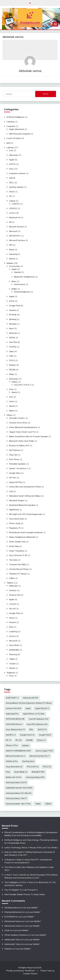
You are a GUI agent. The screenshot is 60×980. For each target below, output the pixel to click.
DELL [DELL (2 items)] (31, 730)
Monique (13, 324)
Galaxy (15, 382)
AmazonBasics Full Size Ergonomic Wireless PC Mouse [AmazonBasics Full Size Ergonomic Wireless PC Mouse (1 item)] (29, 703)
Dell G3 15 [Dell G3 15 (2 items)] (42, 730)
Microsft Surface (16, 227)
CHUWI (13, 604)
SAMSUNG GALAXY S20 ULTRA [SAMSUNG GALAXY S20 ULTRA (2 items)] (19, 788)
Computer (11, 126)
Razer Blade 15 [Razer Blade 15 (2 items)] (21, 772)
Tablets (10, 583)
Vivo (11, 397)
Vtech (12, 401)
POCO (12, 360)
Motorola (13, 333)
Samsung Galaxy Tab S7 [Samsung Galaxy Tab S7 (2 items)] (16, 798)
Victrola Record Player (19, 569)
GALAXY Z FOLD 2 (23, 385)
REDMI (12, 370)
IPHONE (13, 315)
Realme (12, 365)
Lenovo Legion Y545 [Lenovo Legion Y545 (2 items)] (44, 751)
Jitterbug (13, 319)
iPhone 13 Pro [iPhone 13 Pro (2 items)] (12, 745)
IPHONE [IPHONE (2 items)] (29, 740)
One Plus (13, 342)
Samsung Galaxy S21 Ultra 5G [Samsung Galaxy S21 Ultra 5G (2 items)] (19, 793)
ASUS (12, 301)
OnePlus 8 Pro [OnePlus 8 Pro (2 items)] (12, 761)
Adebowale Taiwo (13, 939)
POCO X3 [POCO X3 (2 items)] (47, 767)
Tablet (12, 659)
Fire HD (12, 609)
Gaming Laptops (16, 187)
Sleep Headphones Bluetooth (22, 537)
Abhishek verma (30, 71)
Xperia (14, 392)
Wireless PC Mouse (18, 574)
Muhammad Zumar (13, 926)
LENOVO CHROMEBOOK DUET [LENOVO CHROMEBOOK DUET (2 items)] (19, 751)
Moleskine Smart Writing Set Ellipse (25, 496)
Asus (11, 169)
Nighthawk (14, 510)
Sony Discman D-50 (18, 555)
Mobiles (10, 263)
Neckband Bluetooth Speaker (22, 505)
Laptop (12, 201)
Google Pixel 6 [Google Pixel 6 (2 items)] (45, 735)
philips (14, 289)
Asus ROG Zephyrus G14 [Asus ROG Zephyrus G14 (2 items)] (37, 724)
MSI (11, 245)
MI (10, 222)
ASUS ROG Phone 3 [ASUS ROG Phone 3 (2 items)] (14, 724)
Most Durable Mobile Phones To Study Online (25, 894)
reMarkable (14, 650)
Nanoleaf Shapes (17, 500)
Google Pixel (15, 306)
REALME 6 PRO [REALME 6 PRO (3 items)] (38, 772)
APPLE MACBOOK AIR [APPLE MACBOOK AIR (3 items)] (15, 719)
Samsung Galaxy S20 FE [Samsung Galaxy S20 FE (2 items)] (16, 782)
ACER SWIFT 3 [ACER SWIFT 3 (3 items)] (12, 698)
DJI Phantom (15, 450)
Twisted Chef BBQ (17, 564)
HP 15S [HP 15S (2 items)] (19, 740)
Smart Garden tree (17, 542)
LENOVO (16, 204)
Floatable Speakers (18, 464)
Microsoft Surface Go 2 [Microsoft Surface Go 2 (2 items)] (15, 756)
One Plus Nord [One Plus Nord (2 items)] (28, 761)
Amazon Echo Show (18, 423)
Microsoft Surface (17, 240)
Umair (7, 930)
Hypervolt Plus (16, 482)
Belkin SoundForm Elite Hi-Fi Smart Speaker (28, 436)
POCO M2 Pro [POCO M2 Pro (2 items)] (33, 767)
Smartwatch (20, 284)
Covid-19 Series (14, 138)
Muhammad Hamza (13, 921)
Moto (14, 281)
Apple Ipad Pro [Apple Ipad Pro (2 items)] (12, 714)
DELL (11, 182)
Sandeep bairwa (12, 908)
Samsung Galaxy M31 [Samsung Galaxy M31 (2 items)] (35, 777)
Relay (12, 374)
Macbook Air (15, 217)
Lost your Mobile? (30, 908)
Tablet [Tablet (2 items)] (38, 804)
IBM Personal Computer (20, 134)
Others (10, 415)
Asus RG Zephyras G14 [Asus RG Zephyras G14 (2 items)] (39, 719)
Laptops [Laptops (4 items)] (26, 745)
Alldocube (13, 586)
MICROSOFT (15, 236)
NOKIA (12, 337)
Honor (12, 192)
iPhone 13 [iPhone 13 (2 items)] (41, 740)
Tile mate (13, 560)
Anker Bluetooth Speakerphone (23, 427)
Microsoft (13, 231)
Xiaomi (12, 259)
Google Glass (15, 473)
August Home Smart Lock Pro (22, 432)
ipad (8, 143)
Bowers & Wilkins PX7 (19, 445)
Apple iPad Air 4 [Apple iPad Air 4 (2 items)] (42, 708)
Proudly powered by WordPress (21, 971)
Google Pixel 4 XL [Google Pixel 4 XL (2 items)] (27, 735)
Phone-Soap (15, 523)
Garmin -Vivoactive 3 (18, 468)
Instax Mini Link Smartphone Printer (25, 487)
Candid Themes (30, 974)
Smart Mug (14, 546)
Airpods (17, 272)
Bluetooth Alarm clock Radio (22, 441)
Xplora (12, 411)
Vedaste (8, 949)
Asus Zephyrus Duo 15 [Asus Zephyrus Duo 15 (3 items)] (15, 730)
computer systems (17, 173)
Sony (11, 389)
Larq (11, 491)
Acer (11, 150)
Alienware (14, 155)
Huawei (12, 310)
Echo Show (14, 459)
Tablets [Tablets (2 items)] (48, 804)
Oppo (11, 351)
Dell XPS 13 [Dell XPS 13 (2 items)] (11, 735)
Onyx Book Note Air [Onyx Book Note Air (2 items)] (14, 767)
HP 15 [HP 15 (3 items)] (8, 740)
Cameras (10, 122)
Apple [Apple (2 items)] (28, 708)
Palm (11, 356)
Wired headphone (22, 292)
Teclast (12, 664)
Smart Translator (17, 551)
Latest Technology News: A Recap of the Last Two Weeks (31, 847)
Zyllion (12, 578)
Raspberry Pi (15, 528)
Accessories (14, 266)
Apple (12, 160)
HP (10, 196)
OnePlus (13, 347)
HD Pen (13, 478)
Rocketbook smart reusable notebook (26, 532)
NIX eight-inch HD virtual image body (26, 514)
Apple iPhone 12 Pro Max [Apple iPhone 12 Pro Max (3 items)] (34, 714)
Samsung (13, 254)
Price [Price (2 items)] (8, 772)
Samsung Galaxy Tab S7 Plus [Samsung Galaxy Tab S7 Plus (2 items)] (18, 804)
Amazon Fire (15, 595)
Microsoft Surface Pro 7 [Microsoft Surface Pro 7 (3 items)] (39, 756)
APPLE (12, 164)
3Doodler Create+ (17, 418)
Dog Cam (13, 455)
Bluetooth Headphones (24, 277)
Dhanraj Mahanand (13, 912)
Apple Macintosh (17, 129)
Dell (11, 178)
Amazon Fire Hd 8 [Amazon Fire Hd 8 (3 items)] (13, 708)
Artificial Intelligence (15, 117)
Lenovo (12, 213)
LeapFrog (13, 631)
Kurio (11, 627)
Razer (12, 249)
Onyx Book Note (16, 519)
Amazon (13, 590)
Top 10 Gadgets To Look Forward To (21, 890)
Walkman (11, 673)
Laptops (10, 147)
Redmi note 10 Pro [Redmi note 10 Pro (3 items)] (14, 777)
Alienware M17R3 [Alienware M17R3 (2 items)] (30, 698)
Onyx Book (14, 645)
